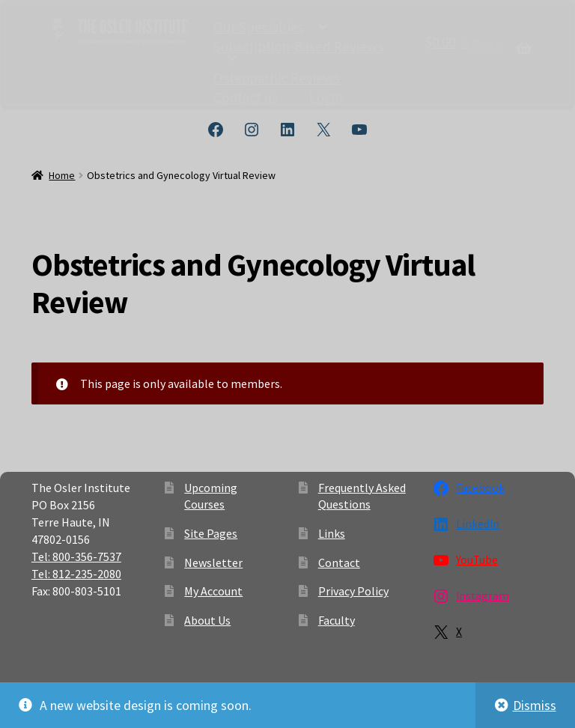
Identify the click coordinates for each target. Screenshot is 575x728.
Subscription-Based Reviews (298, 46)
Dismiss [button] (535, 705)
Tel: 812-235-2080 (76, 574)
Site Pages (211, 533)
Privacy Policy (353, 591)
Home (62, 175)
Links (332, 533)
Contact (339, 562)
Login (326, 96)
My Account (213, 591)
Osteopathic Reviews (277, 77)
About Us (207, 620)
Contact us (246, 96)
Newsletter (213, 562)
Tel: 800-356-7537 (76, 556)
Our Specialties (259, 26)
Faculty (337, 620)
